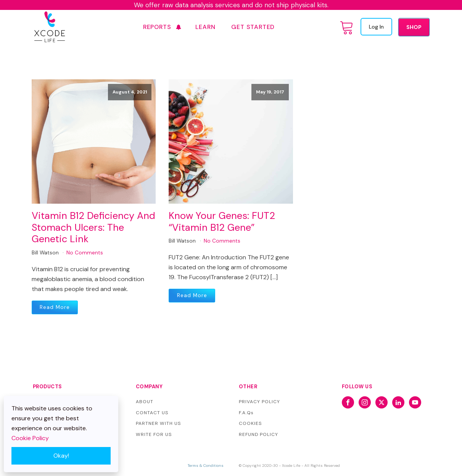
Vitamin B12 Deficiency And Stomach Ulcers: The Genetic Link (93, 228)
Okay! (61, 456)
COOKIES (250, 423)
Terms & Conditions (206, 466)
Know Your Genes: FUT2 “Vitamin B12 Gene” (222, 222)
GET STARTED (253, 27)
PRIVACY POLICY (259, 402)
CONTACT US (152, 413)
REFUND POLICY (258, 434)
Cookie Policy (30, 438)
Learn (205, 27)
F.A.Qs (246, 413)
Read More (55, 307)
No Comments (85, 253)
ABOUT (145, 402)
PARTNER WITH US (158, 423)
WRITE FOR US (154, 434)
